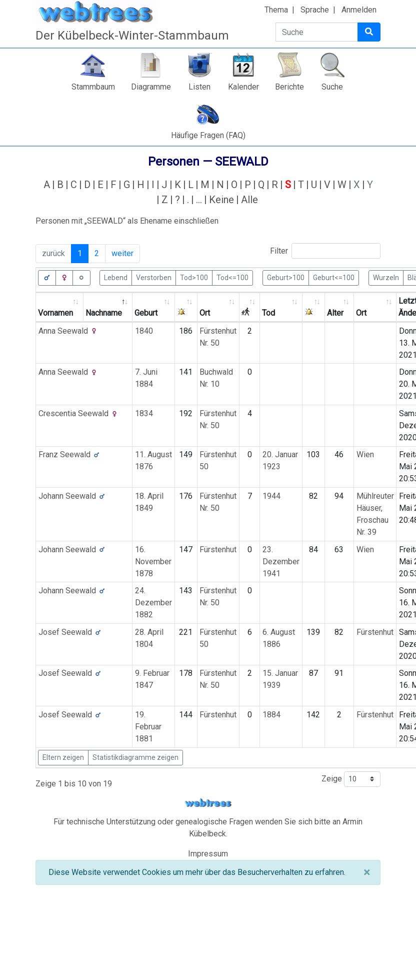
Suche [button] (332, 87)
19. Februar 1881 (148, 727)
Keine (221, 200)
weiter (122, 253)
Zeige (351, 779)
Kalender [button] (243, 87)
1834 (144, 413)
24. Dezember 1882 (153, 603)
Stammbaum (93, 87)
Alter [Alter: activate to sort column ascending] (335, 313)
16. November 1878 (153, 562)
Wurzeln (386, 277)
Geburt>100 (286, 277)
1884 (271, 715)
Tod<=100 (232, 277)
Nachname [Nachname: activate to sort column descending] (104, 313)
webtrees (208, 803)
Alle (249, 200)
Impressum (208, 854)
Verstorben (154, 277)
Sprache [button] (315, 10)
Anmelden (359, 10)
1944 (271, 496)
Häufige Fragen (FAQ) (208, 135)
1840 (144, 331)
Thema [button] (276, 10)
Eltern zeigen (63, 757)
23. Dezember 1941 (281, 562)
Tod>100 (194, 277)
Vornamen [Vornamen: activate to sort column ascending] (55, 313)
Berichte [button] (289, 87)
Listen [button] (199, 87)
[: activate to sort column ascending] (186, 307)
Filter (325, 251)
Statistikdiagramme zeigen (135, 757)
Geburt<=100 (334, 277)
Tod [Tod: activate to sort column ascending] (268, 313)
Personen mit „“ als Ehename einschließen (127, 221)
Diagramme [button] (151, 87)
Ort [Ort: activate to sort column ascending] (205, 313)
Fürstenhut (218, 550)
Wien (365, 454)
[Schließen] (367, 872)
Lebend (116, 277)
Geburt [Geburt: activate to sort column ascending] (146, 313)
